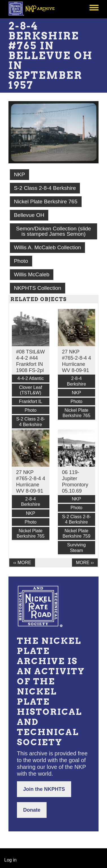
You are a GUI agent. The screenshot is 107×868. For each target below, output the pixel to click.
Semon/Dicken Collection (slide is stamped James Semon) (54, 231)
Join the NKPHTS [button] (44, 789)
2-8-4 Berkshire (77, 381)
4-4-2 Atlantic (31, 378)
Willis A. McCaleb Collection (47, 247)
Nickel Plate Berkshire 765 (46, 202)
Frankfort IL (30, 401)
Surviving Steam (77, 547)
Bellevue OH (29, 215)
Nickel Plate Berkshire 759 (76, 533)
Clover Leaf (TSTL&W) (30, 390)
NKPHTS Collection (37, 288)
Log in (10, 860)
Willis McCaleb (32, 274)
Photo (21, 261)
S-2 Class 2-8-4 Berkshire (45, 188)
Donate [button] (32, 810)
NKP (19, 174)
